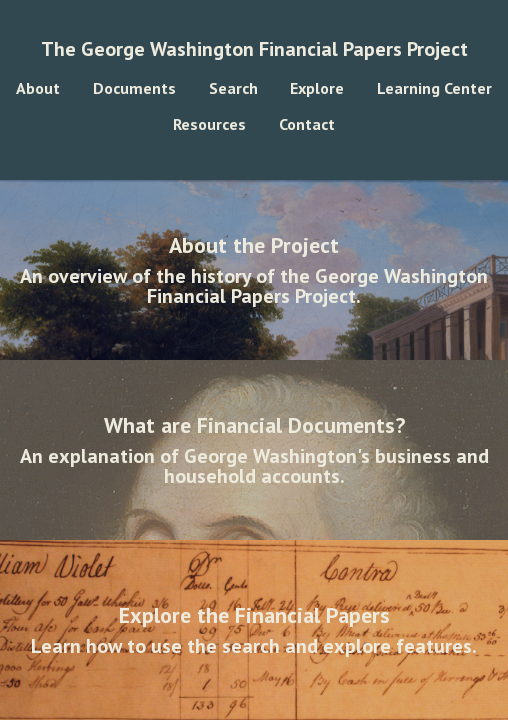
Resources (209, 124)
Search (233, 88)
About (38, 88)
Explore (317, 88)
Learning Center (434, 88)
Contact (307, 124)
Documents (134, 88)
